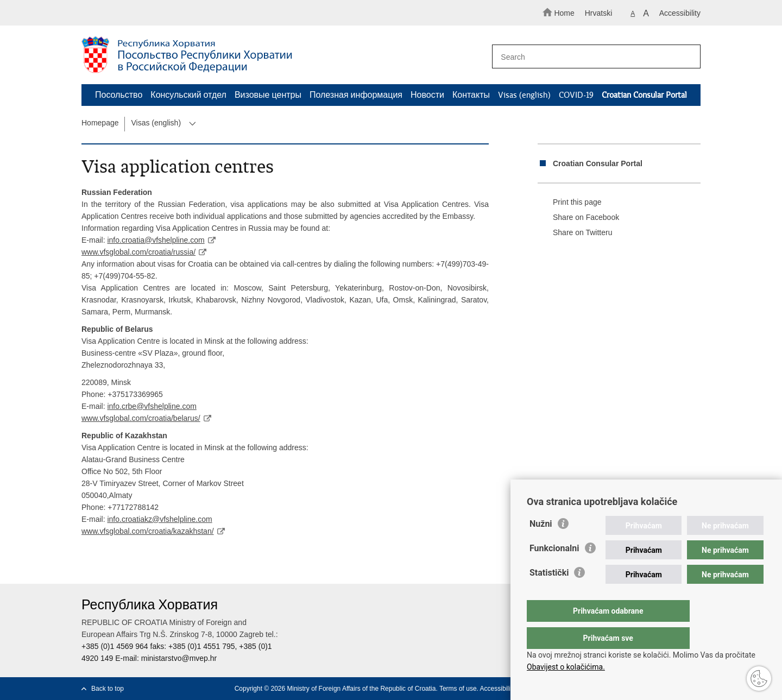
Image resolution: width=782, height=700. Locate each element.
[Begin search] (688, 57)
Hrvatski (599, 13)
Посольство (119, 95)
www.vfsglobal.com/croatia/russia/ (138, 252)
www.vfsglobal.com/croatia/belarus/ (141, 418)
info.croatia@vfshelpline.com (156, 240)
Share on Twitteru (575, 233)
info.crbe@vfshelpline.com (152, 406)
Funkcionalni (554, 570)
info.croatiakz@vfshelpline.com (159, 519)
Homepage (100, 123)
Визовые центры (268, 95)
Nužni (541, 546)
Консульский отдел (188, 95)
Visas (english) (524, 95)
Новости (427, 95)
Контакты (471, 95)
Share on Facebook (578, 218)
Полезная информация (356, 95)
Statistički (549, 594)
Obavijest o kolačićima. (566, 667)
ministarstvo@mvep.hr (179, 658)
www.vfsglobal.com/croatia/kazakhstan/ (148, 531)
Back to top (108, 689)
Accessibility (680, 13)
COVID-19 (576, 95)
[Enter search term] (591, 57)
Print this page (570, 203)
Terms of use (458, 689)
